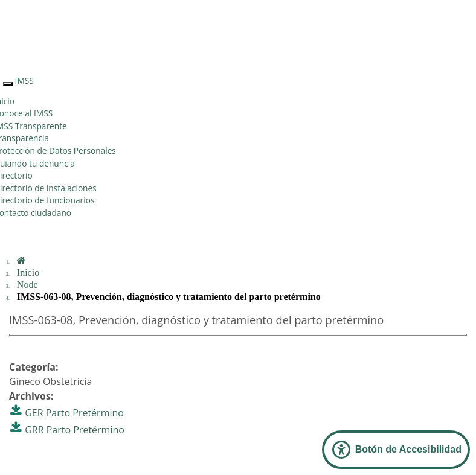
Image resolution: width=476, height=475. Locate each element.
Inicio (28, 273)
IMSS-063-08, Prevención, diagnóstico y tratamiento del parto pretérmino (169, 297)
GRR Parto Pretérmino (75, 430)
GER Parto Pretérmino (74, 413)
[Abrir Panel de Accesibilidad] (396, 450)
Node (27, 285)
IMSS (24, 81)
